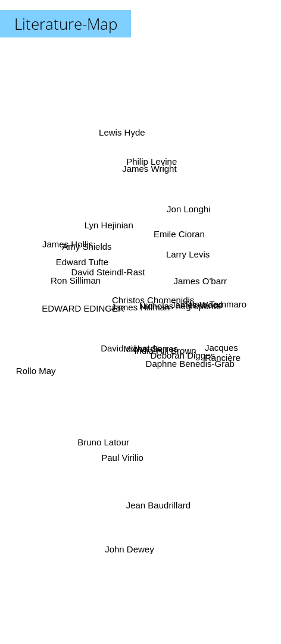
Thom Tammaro (210, 307)
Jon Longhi (186, 215)
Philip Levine (147, 171)
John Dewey (132, 541)
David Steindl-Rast (107, 267)
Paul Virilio (119, 454)
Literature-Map (66, 24)
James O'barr (205, 283)
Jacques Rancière (223, 351)
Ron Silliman (77, 281)
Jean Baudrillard (161, 507)
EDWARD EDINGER (90, 308)
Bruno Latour (100, 436)
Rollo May (39, 371)
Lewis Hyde (127, 109)
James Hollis (75, 251)
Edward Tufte (75, 265)
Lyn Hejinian (107, 226)
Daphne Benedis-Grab (190, 364)
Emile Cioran (180, 228)
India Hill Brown (165, 353)
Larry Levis (185, 261)
